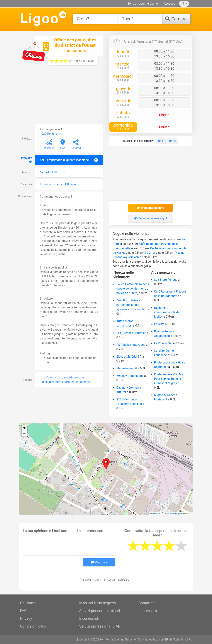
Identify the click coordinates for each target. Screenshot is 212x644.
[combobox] (95, 19)
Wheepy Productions (130, 376)
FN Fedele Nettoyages (131, 345)
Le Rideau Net (163, 343)
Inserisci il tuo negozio (97, 603)
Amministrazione (51, 184)
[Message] (70, 545)
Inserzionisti (89, 618)
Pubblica (99, 562)
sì (161, 141)
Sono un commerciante (143, 4)
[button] (106, 464)
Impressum (148, 611)
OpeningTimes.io (125, 639)
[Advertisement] (62, 97)
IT (183, 4)
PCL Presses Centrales (131, 333)
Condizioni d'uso (34, 626)
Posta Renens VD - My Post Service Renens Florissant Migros (169, 379)
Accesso (169, 4)
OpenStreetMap (172, 514)
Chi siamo (28, 603)
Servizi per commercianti (99, 611)
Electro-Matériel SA (129, 357)
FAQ (23, 611)
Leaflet (155, 514)
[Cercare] (176, 19)
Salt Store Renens (166, 280)
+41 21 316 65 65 (56, 172)
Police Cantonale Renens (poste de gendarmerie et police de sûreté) (133, 289)
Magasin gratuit (127, 368)
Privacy (26, 618)
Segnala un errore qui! (150, 218)
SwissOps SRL (182, 639)
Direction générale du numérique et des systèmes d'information (132, 305)
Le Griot (150, 253)
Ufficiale (71, 184)
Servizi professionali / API (100, 626)
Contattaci (147, 603)
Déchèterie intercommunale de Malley (167, 312)
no (172, 141)
